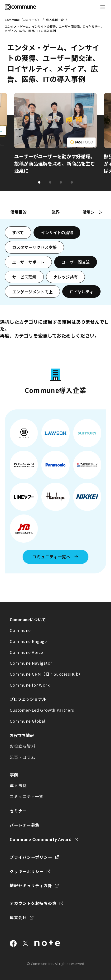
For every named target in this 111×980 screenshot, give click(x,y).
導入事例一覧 (55, 20)
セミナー (18, 811)
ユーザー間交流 (76, 262)
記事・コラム (22, 757)
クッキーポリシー (27, 871)
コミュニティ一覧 (27, 796)
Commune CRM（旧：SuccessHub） (46, 674)
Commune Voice (26, 652)
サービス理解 (24, 277)
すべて (18, 232)
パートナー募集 (25, 825)
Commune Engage (28, 641)
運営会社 (18, 917)
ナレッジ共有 (66, 277)
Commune (20, 630)
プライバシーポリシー (31, 857)
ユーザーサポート (28, 262)
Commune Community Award (41, 839)
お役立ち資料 (22, 746)
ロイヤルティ (82, 292)
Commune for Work (30, 685)
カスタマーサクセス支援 (34, 247)
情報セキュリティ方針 (31, 885)
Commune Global (28, 721)
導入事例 (18, 785)
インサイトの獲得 (57, 232)
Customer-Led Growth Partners (42, 710)
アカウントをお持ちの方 (33, 903)
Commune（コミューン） (23, 20)
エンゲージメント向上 (32, 292)
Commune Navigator (31, 663)
